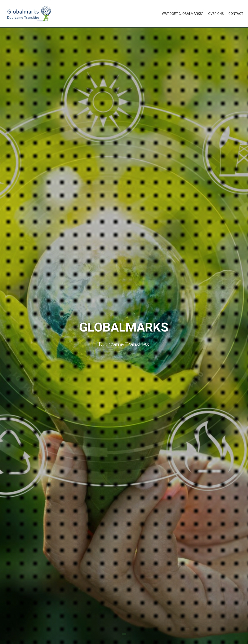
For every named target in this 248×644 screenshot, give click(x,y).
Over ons (216, 14)
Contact (236, 14)
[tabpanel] (124, 336)
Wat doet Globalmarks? (183, 14)
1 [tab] (124, 634)
